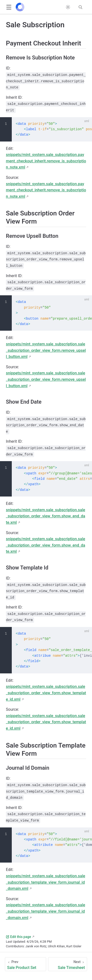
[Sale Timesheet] (68, 964)
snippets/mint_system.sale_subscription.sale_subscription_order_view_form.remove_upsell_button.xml (46, 350)
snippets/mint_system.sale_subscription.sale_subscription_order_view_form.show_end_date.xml (46, 516)
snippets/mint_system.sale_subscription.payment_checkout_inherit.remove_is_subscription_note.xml (46, 161)
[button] (9, 7)
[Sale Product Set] (26, 964)
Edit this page (18, 937)
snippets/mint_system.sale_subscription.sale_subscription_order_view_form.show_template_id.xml (46, 693)
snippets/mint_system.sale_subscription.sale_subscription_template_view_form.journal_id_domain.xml (46, 882)
